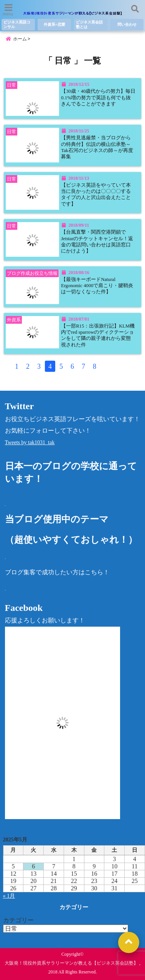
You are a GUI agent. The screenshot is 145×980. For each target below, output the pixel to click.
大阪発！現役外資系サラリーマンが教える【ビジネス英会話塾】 (71, 963)
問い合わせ (127, 24)
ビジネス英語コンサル (17, 24)
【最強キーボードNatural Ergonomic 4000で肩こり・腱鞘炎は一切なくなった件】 (97, 286)
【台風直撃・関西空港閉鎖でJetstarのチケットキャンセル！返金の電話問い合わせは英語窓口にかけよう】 (97, 242)
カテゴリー (18, 920)
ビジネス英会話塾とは (89, 24)
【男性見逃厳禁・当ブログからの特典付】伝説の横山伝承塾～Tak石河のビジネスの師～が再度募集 (97, 147)
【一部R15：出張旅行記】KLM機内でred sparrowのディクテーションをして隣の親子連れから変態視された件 (98, 335)
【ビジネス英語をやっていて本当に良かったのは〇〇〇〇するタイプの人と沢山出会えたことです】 (96, 195)
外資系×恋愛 (54, 24)
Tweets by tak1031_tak (30, 442)
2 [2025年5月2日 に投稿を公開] (94, 859)
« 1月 (9, 896)
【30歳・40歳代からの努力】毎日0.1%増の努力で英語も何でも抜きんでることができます (98, 98)
